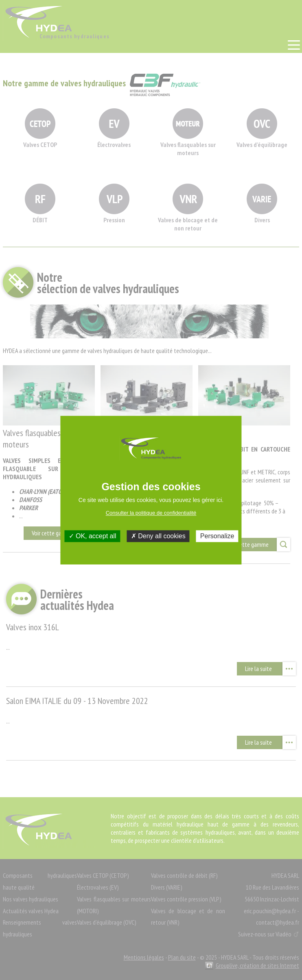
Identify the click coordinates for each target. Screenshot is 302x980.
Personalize (217, 536)
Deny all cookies (158, 536)
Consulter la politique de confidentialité (151, 513)
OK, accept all (93, 536)
